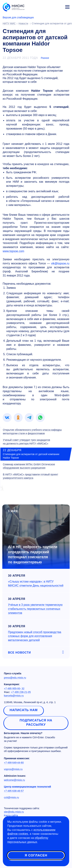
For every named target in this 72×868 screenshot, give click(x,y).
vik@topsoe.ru (60, 263)
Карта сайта (11, 815)
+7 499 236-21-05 (21, 692)
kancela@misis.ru (14, 696)
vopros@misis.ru (13, 769)
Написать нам (24, 710)
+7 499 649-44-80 (14, 763)
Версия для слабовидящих (18, 17)
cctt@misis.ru (11, 797)
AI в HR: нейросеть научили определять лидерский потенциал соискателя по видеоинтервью (33, 554)
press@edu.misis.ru (15, 678)
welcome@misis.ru (14, 780)
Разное (45, 58)
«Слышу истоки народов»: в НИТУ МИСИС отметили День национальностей (36, 584)
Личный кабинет (59, 6)
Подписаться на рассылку (36, 722)
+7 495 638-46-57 (14, 791)
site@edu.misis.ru (14, 812)
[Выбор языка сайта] (51, 6)
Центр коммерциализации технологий (27, 787)
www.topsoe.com (13, 251)
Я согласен (36, 855)
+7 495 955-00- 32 (14, 689)
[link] (7, 418)
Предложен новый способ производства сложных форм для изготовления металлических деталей (35, 636)
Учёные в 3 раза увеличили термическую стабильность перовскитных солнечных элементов (35, 609)
